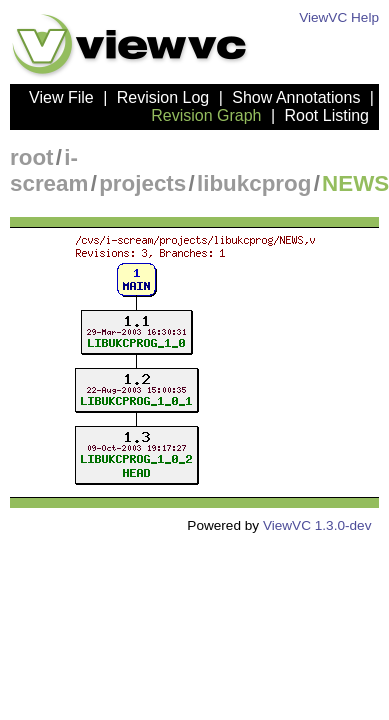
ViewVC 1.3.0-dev (317, 525)
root (32, 157)
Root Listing (327, 115)
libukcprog (254, 183)
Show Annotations (296, 97)
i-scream (49, 170)
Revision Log (163, 97)
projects (142, 183)
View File (61, 97)
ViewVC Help (339, 17)
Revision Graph (206, 115)
